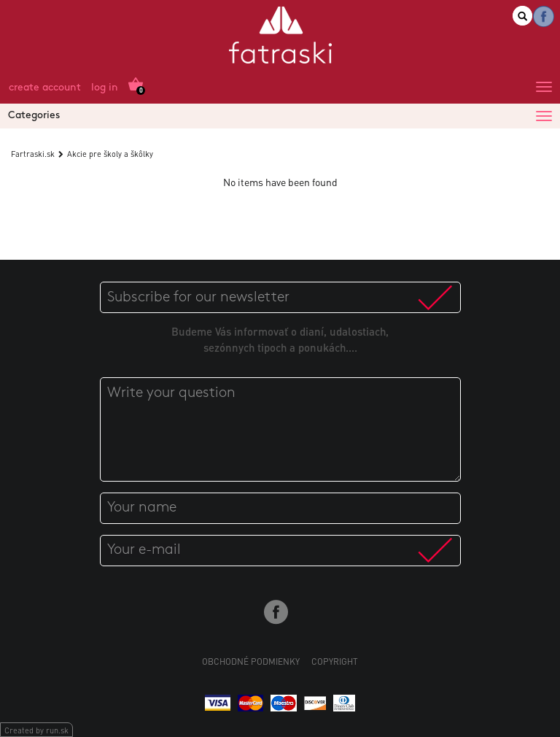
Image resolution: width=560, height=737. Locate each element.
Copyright (335, 661)
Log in (105, 88)
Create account (45, 88)
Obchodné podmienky (251, 661)
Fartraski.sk (33, 154)
